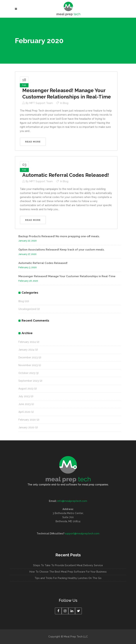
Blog (66, 103)
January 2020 (26, 427)
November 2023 (28, 365)
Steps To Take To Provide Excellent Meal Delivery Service (68, 565)
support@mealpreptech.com (82, 534)
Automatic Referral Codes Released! (66, 175)
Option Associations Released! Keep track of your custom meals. (62, 250)
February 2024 (27, 342)
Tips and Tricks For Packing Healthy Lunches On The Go (68, 578)
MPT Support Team (41, 103)
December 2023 (28, 357)
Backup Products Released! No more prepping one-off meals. (59, 236)
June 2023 (25, 404)
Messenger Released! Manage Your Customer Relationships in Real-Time (67, 276)
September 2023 (29, 381)
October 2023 (27, 373)
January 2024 (26, 350)
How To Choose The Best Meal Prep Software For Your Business (68, 572)
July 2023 (24, 396)
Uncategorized (27, 309)
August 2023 (26, 389)
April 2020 (24, 412)
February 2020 (27, 420)
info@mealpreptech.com (72, 501)
